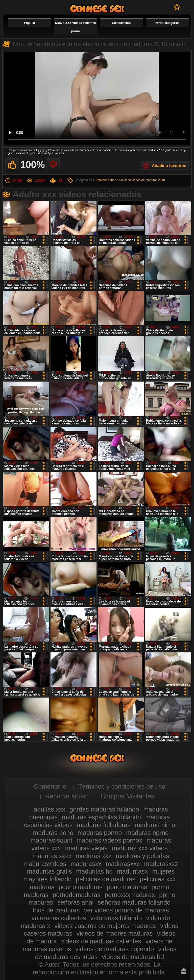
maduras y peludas (142, 856)
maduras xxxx (52, 856)
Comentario (50, 786)
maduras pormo (100, 833)
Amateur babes (106, 180)
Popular (30, 23)
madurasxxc (123, 864)
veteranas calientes (59, 918)
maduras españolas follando (101, 817)
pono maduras (127, 887)
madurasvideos (45, 864)
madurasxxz (161, 864)
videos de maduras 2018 (148, 180)
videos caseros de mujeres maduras (105, 926)
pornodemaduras (76, 895)
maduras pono (53, 833)
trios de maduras (56, 910)
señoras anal (75, 902)
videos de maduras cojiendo (115, 949)
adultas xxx (49, 809)
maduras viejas (86, 848)
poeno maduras (81, 887)
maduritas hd (95, 871)
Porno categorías (167, 23)
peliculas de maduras (106, 879)
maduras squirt (51, 840)
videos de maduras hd (133, 957)
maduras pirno (155, 825)
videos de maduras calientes (101, 941)
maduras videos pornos (109, 840)
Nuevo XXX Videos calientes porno (75, 27)
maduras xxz (94, 856)
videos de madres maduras (115, 933)
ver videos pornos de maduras (126, 910)
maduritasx (132, 871)
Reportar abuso (67, 796)
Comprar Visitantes (127, 796)
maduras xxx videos (140, 848)
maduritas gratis (50, 871)
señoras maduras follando (134, 902)
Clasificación (121, 23)
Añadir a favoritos (169, 166)
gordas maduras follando (104, 809)
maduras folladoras (104, 825)
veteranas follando (116, 918)
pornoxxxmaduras (130, 895)
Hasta (184, 971)
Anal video (124, 180)
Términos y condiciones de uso (122, 786)
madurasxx (86, 864)
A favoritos (177, 7)
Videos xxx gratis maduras (97, 9)
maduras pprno (147, 833)
